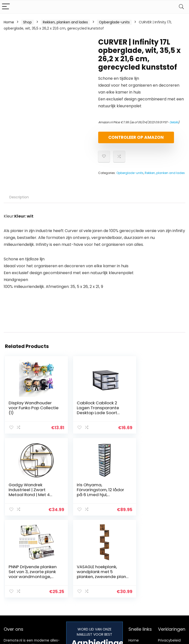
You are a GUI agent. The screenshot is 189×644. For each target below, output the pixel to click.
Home (9, 22)
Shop (27, 22)
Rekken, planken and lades (65, 22)
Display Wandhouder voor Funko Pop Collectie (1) (30, 412)
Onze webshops (137, 584)
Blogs (133, 575)
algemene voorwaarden (169, 570)
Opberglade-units (114, 22)
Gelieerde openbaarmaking (173, 582)
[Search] (181, 7)
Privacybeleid (169, 561)
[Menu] (6, 7)
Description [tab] (19, 201)
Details (174, 122)
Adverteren (138, 593)
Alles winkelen (140, 568)
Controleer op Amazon (126, 139)
